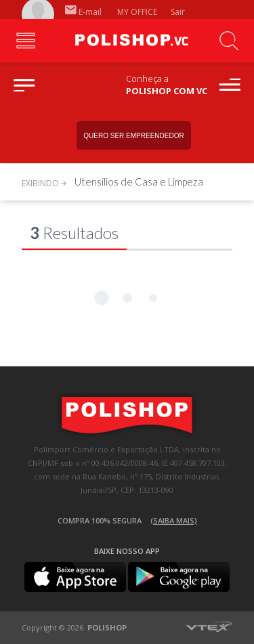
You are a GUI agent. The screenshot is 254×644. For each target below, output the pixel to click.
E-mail (83, 12)
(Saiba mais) (174, 520)
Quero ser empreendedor (133, 136)
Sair (179, 12)
